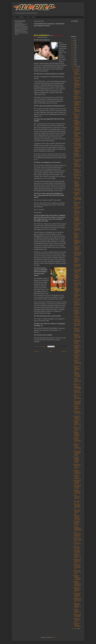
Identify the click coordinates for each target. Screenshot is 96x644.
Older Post (64, 351)
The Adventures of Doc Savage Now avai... (77, 544)
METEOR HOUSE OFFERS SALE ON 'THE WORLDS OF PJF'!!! (77, 466)
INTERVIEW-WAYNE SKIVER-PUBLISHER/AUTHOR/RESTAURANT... (77, 529)
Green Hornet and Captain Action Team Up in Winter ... (77, 512)
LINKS (28, 17)
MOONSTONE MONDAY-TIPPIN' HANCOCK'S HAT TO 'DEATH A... (77, 447)
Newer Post (37, 351)
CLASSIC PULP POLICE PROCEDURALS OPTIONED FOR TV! (77, 362)
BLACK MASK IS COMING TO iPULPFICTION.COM (77, 230)
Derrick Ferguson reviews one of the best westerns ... (77, 413)
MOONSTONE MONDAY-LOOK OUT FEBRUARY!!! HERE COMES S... (77, 177)
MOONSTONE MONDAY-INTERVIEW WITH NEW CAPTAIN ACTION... (76, 460)
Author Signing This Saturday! (77, 308)
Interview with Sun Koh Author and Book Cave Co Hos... (77, 266)
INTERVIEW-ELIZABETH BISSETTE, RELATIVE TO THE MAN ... (77, 434)
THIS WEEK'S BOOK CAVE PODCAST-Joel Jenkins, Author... (77, 492)
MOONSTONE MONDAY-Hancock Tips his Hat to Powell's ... (77, 171)
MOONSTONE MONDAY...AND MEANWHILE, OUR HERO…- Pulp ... (77, 590)
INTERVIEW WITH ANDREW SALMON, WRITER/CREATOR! (77, 423)
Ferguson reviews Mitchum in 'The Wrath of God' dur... (77, 325)
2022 (73, 46)
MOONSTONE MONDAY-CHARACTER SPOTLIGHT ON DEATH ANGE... (77, 584)
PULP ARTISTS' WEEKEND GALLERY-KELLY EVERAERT (77, 472)
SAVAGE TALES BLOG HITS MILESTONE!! (77, 548)
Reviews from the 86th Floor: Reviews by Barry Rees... (77, 98)
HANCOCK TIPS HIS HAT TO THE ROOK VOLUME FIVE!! (77, 540)
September (76, 629)
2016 (73, 56)
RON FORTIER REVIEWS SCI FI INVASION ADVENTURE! (77, 418)
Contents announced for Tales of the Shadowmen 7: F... (77, 497)
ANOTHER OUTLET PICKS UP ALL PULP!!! (77, 208)
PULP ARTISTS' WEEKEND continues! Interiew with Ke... (77, 477)
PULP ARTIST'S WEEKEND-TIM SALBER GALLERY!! (77, 342)
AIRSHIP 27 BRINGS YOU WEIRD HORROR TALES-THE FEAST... (77, 236)
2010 (73, 65)
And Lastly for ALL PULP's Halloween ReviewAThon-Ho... (77, 73)
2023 (73, 44)
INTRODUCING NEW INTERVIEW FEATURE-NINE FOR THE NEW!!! (77, 386)
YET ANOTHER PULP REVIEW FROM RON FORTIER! (77, 352)
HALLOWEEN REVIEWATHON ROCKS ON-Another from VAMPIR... (77, 93)
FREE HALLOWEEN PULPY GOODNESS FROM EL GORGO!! (77, 116)
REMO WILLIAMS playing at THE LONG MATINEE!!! (77, 204)
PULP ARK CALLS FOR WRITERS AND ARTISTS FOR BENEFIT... (77, 140)
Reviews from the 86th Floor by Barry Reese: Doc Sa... (77, 392)
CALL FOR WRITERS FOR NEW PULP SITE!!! (77, 296)
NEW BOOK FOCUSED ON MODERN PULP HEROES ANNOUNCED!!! (77, 123)
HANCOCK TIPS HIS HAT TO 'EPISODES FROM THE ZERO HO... (77, 248)
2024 (73, 42)
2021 (73, 47)
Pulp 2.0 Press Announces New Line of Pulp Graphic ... (77, 620)
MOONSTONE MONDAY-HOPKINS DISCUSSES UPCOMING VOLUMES (76, 184)
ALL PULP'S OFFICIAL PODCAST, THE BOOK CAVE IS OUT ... (77, 380)
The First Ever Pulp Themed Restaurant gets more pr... (77, 429)
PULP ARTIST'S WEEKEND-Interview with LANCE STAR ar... (76, 330)
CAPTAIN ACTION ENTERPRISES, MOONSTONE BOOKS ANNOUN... (77, 453)
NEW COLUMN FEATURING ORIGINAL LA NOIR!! (76, 194)
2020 (73, 49)
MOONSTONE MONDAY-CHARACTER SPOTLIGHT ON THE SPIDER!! (77, 578)
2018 (73, 53)
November (76, 68)
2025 (73, 40)
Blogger (53, 637)
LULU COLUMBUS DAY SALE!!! (77, 502)
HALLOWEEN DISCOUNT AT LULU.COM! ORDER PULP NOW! (77, 129)
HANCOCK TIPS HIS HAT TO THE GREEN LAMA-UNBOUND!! (77, 535)
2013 (73, 59)
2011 (73, 63)
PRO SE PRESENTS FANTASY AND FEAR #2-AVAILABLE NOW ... (77, 260)
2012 (73, 61)
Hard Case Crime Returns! (77, 281)
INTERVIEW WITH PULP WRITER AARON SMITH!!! (77, 145)
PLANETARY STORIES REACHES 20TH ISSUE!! (77, 611)
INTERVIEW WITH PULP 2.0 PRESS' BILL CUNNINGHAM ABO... (77, 368)
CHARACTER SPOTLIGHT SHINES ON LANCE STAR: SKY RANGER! (77, 374)
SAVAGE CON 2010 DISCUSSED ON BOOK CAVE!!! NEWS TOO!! (77, 254)
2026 (73, 39)
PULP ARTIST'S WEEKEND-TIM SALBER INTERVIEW (77, 347)
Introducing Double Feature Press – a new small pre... (77, 190)
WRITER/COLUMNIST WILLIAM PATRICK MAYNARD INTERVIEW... (77, 150)
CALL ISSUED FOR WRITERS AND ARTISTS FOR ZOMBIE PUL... (77, 403)
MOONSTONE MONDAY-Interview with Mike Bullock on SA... (77, 304)
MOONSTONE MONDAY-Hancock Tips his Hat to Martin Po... (77, 156)
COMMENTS (21, 17)
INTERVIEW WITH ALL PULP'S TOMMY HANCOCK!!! (77, 357)
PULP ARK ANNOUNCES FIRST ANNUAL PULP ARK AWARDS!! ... (77, 290)
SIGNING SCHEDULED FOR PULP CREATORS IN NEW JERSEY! (77, 517)
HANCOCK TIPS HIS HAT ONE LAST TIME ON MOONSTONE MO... (77, 567)
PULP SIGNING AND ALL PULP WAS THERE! (77, 321)
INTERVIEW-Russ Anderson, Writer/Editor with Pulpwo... (77, 556)
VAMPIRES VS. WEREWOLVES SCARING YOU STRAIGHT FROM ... (77, 242)
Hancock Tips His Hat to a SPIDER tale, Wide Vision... (77, 572)
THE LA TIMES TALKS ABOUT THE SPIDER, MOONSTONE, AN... (77, 506)
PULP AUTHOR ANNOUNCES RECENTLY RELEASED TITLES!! (77, 523)
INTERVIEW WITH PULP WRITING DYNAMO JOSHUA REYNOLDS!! (77, 135)
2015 (73, 58)
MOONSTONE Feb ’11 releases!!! (77, 299)
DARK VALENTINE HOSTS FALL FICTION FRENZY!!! (77, 225)
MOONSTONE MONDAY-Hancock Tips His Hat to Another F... (77, 440)
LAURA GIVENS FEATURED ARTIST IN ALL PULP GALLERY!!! (77, 213)
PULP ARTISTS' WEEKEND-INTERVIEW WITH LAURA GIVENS (76, 219)
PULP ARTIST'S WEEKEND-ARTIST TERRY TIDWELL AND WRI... (77, 336)
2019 (73, 51)
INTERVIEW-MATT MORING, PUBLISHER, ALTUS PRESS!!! (77, 625)
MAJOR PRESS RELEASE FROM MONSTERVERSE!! (77, 199)
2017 (73, 54)
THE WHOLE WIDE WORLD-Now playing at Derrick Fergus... (77, 561)
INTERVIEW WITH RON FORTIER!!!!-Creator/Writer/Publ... (77, 397)
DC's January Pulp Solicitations (77, 317)
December (76, 66)
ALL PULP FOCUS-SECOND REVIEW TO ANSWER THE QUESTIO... (77, 276)
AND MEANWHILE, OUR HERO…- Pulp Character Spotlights (77, 595)
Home (15, 17)
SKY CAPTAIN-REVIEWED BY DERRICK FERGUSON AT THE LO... (77, 606)
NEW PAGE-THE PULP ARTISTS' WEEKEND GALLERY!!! (77, 482)
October (75, 70)
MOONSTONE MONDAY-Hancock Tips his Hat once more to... (77, 166)
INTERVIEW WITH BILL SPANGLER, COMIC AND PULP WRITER (77, 110)
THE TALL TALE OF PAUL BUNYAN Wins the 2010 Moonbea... (77, 271)
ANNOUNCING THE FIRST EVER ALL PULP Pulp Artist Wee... (77, 600)
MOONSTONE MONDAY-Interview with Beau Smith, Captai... (76, 313)
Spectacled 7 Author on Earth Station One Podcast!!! (77, 615)
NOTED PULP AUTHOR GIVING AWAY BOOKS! (77, 408)
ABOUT (34, 17)
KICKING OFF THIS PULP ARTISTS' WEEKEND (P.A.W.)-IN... (77, 487)
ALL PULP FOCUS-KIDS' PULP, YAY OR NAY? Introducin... (77, 285)
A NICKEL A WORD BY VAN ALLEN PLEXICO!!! (77, 160)
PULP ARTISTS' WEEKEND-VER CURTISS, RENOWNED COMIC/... (77, 104)
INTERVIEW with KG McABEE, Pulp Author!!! (77, 552)
